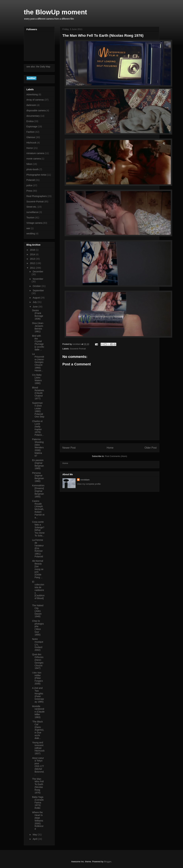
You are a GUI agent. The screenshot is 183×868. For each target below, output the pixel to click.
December (38, 272)
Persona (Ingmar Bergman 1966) (38, 477)
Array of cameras (35, 100)
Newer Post (69, 448)
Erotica (30, 121)
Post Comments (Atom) (116, 456)
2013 (33, 259)
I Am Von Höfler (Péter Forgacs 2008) (37, 678)
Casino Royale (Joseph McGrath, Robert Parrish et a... (38, 509)
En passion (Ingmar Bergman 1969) (38, 464)
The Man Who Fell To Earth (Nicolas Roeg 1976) (38, 786)
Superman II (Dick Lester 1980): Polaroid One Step (38, 410)
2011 (33, 268)
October (37, 286)
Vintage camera (35, 223)
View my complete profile (89, 484)
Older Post (151, 448)
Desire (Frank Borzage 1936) (38, 314)
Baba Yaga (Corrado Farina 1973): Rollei (38, 802)
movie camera (34, 159)
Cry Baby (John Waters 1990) (37, 379)
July (35, 302)
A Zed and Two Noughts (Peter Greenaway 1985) (38, 695)
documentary (33, 116)
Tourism (30, 218)
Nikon (29, 164)
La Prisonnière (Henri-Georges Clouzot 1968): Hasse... (38, 362)
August (37, 298)
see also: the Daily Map (38, 67)
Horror (30, 148)
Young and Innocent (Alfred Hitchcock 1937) (38, 748)
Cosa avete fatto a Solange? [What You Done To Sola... (38, 529)
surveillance (33, 212)
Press (29, 191)
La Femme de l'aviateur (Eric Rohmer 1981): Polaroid (38, 548)
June (35, 307)
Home (110, 448)
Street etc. (32, 207)
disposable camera (36, 110)
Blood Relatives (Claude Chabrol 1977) (38, 393)
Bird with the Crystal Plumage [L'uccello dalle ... (38, 343)
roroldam (85, 480)
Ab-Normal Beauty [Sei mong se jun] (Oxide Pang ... (38, 569)
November (38, 279)
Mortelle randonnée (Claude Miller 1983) (38, 712)
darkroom (31, 105)
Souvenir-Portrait (78, 349)
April (35, 839)
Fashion (31, 132)
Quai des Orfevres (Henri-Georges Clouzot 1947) (38, 661)
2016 (33, 250)
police (30, 185)
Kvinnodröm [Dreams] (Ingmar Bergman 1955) (38, 491)
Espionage (32, 126)
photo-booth (33, 169)
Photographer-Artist (36, 175)
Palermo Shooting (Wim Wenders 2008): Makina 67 (38, 448)
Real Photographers (37, 196)
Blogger (108, 862)
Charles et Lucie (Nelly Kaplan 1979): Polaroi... (38, 428)
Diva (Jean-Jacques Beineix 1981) (38, 327)
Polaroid (31, 180)
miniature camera (35, 153)
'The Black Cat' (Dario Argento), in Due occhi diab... (38, 730)
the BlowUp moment (56, 12)
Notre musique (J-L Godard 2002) (38, 645)
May (35, 835)
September (38, 290)
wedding (31, 234)
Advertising (32, 94)
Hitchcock (31, 143)
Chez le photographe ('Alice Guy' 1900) (38, 628)
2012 (33, 263)
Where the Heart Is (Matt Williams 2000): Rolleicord (38, 821)
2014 (33, 254)
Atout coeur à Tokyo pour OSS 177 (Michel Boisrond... (38, 766)
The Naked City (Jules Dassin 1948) (38, 611)
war (28, 228)
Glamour (31, 137)
